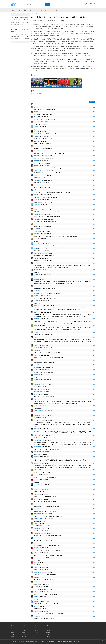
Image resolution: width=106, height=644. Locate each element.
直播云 (12, 634)
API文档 (24, 634)
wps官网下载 (37, 229)
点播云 (12, 636)
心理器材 (36, 127)
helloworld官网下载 (39, 170)
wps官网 (36, 394)
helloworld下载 (38, 470)
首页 (13, 10)
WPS (35, 185)
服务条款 (24, 636)
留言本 (19, 10)
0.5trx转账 (37, 263)
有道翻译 (36, 166)
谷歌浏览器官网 (38, 253)
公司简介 (48, 628)
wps (35, 239)
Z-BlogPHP (65, 641)
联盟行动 (36, 630)
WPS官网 (36, 244)
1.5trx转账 (37, 279)
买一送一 (36, 628)
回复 (94, 107)
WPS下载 (36, 200)
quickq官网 (37, 136)
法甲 (57, 10)
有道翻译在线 (37, 616)
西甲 (46, 10)
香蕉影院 (36, 112)
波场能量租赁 (37, 319)
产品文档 (24, 632)
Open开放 (36, 632)
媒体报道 (48, 636)
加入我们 (48, 630)
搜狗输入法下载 (38, 572)
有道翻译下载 (37, 291)
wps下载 (36, 475)
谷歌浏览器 (37, 205)
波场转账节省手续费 (39, 306)
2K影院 (36, 117)
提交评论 (92, 102)
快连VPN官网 (37, 151)
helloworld (37, 161)
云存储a (13, 628)
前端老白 (77, 641)
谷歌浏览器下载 (38, 156)
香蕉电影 (36, 107)
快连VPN (36, 270)
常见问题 (24, 630)
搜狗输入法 (37, 582)
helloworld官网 (38, 286)
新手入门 (24, 628)
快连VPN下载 (37, 175)
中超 (25, 10)
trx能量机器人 (37, 312)
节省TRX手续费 (38, 420)
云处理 (12, 632)
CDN (12, 630)
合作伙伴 (48, 634)
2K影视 (36, 122)
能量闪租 (36, 463)
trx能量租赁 (37, 337)
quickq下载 (37, 141)
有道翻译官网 (37, 214)
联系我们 (48, 632)
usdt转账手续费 (38, 440)
